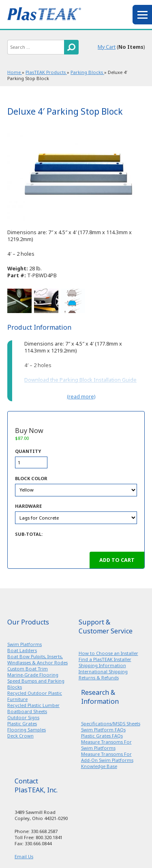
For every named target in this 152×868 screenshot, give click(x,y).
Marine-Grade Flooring (33, 675)
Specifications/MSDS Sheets (111, 723)
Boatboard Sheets (27, 711)
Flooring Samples (27, 730)
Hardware (28, 506)
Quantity (28, 451)
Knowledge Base (99, 766)
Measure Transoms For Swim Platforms (106, 745)
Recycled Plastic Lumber (33, 705)
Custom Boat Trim (28, 669)
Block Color (31, 478)
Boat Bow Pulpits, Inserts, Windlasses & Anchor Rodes (37, 659)
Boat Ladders (22, 650)
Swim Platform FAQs (103, 730)
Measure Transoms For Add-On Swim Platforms (107, 757)
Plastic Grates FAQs (102, 736)
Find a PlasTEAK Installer (105, 659)
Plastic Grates (22, 723)
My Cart (107, 47)
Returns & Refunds (99, 678)
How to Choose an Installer (108, 653)
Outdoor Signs (23, 717)
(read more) (81, 397)
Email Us (24, 856)
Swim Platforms (25, 644)
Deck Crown (20, 736)
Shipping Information (102, 665)
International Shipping (103, 671)
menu (142, 15)
